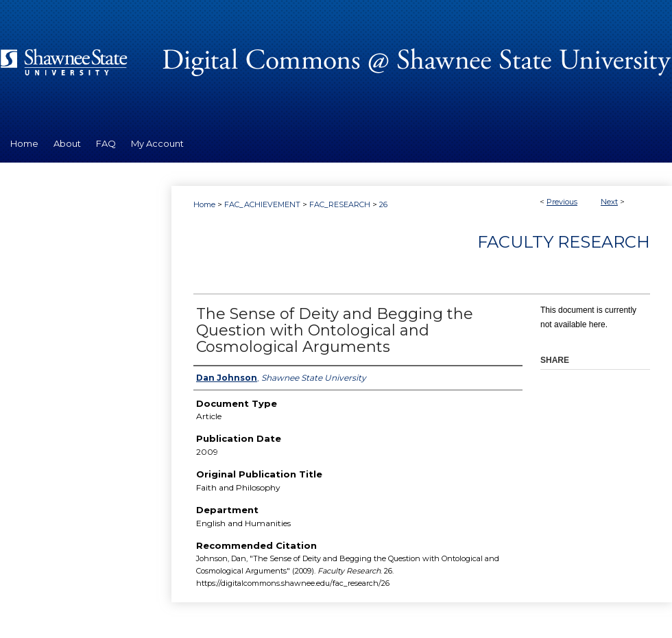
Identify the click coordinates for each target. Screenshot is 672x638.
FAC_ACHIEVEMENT (262, 204)
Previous (562, 202)
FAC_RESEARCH (340, 204)
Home (204, 204)
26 (383, 204)
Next (609, 202)
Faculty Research (564, 242)
